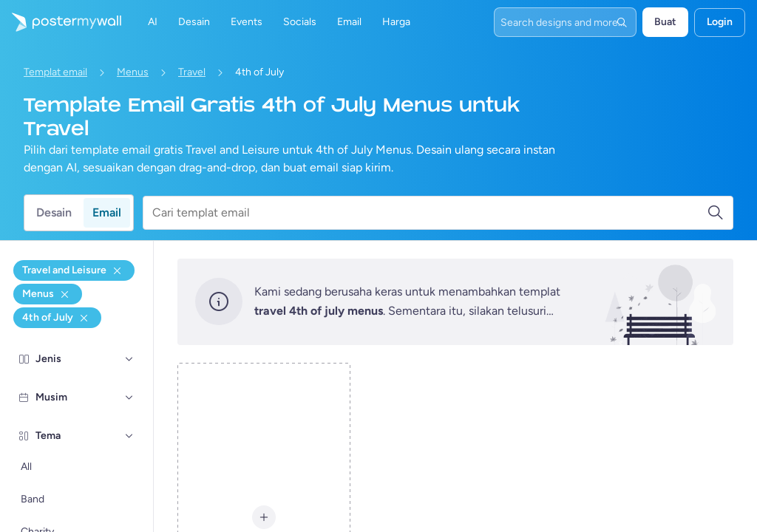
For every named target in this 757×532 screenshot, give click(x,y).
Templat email (55, 72)
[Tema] (129, 436)
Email (107, 212)
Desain (54, 212)
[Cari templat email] (430, 213)
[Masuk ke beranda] (61, 22)
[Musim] (129, 398)
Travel (192, 72)
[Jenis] (129, 359)
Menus (133, 72)
